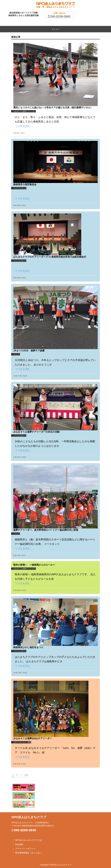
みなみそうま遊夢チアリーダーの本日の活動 (36, 432)
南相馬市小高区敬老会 (25, 184)
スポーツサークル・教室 (22, 742)
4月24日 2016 (20, 590)
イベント (16, 354)
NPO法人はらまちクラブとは (29, 840)
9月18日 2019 (20, 205)
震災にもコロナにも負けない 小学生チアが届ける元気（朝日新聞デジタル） (53, 108)
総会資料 (19, 844)
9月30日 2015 (20, 764)
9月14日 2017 (20, 555)
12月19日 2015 (20, 673)
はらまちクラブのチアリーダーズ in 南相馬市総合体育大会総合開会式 (50, 257)
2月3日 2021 (19, 133)
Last (26, 775)
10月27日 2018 (20, 376)
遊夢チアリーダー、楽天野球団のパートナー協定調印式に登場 (46, 530)
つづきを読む (23, 126)
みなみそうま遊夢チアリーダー (24, 111)
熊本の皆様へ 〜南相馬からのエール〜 (34, 565)
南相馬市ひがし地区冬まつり (28, 647)
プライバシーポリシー (25, 849)
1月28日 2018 (20, 457)
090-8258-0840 (60, 16)
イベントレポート (20, 188)
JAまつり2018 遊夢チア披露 (29, 351)
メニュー (55, 29)
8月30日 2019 (20, 278)
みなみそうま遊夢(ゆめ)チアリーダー (33, 738)
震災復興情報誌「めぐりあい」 (29, 853)
